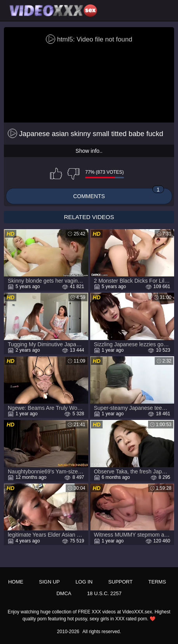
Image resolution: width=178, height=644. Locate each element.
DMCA (64, 593)
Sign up (49, 582)
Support (121, 582)
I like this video (56, 174)
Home (16, 582)
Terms (157, 582)
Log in (84, 582)
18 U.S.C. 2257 (104, 593)
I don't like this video (73, 174)
